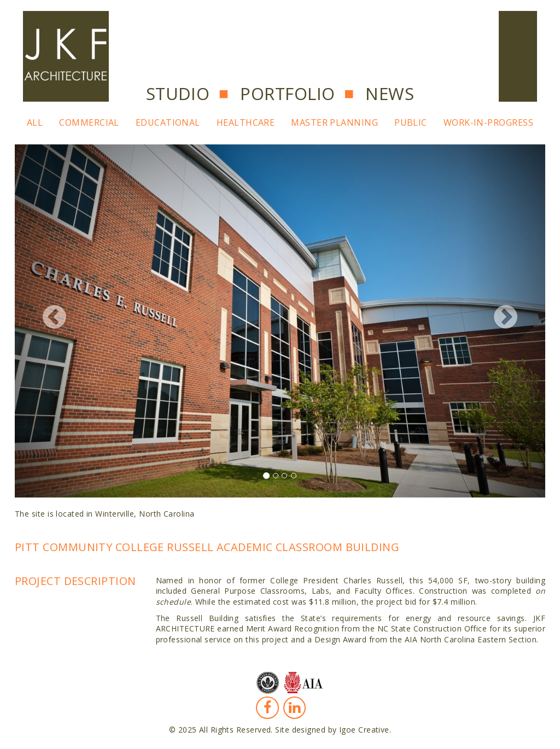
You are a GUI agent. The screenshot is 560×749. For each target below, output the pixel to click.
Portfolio (287, 93)
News (390, 93)
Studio (178, 93)
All (35, 122)
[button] (55, 321)
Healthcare (246, 122)
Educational (168, 122)
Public (411, 122)
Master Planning (334, 122)
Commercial (89, 122)
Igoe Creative (364, 730)
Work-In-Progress (488, 122)
